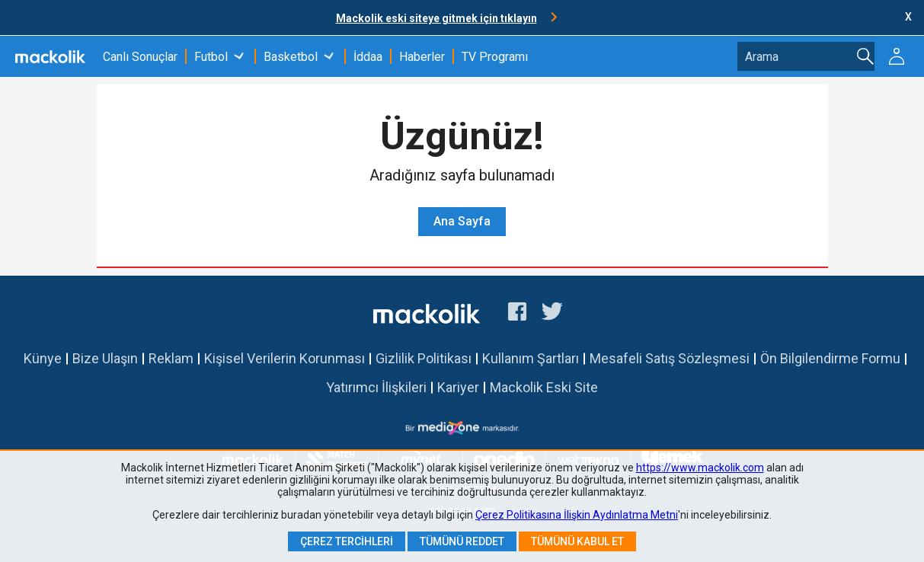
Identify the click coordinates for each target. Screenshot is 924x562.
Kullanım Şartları (531, 358)
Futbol (211, 57)
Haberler (422, 57)
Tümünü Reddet (462, 541)
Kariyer (458, 387)
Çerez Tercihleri (347, 541)
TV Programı (495, 57)
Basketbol (291, 57)
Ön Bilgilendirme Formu (830, 358)
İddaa (368, 57)
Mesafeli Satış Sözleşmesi (670, 358)
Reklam (171, 358)
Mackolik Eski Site (544, 387)
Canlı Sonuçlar (140, 57)
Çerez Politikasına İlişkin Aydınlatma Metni (577, 515)
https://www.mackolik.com (700, 468)
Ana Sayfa (462, 221)
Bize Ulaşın (105, 358)
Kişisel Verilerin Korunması (285, 358)
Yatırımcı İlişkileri (376, 387)
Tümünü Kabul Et (577, 541)
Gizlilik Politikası (424, 358)
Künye (43, 358)
